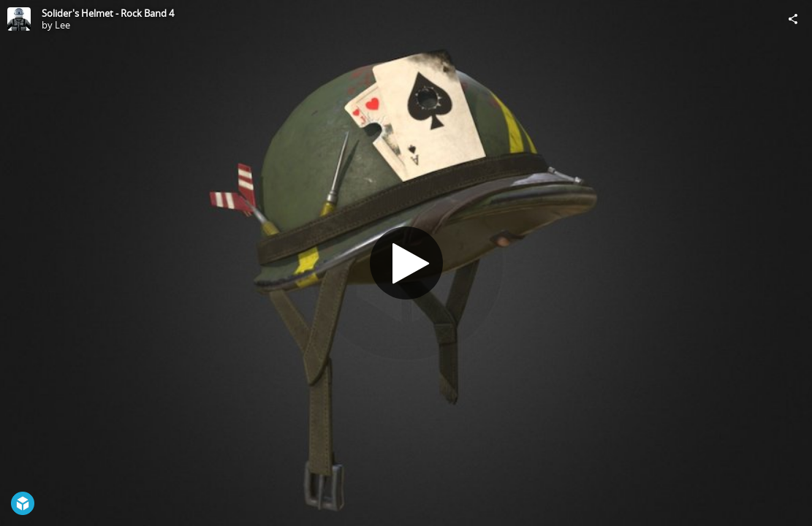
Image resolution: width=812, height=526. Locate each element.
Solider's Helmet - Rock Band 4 (108, 13)
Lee (62, 25)
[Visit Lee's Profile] (19, 19)
